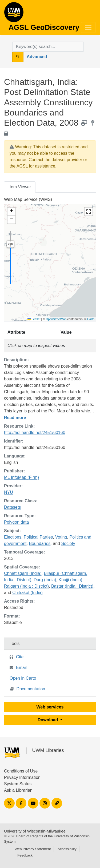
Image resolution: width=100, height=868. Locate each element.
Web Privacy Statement (33, 849)
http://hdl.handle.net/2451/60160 (35, 433)
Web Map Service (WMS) (28, 199)
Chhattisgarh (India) (23, 573)
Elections (13, 537)
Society (68, 544)
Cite (20, 657)
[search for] (48, 47)
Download (48, 720)
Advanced (37, 57)
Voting (61, 537)
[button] (11, 212)
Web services (50, 707)
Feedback (25, 855)
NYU (9, 492)
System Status (18, 784)
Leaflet (34, 319)
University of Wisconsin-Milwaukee (35, 831)
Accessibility (67, 849)
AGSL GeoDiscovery (14, 14)
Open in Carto (23, 678)
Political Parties (38, 537)
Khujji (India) (71, 580)
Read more (15, 418)
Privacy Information (22, 777)
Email (21, 668)
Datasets (12, 507)
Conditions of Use (21, 771)
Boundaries (40, 544)
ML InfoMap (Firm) (21, 477)
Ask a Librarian (18, 790)
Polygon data (16, 522)
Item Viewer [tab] (20, 187)
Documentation (28, 689)
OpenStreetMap (56, 319)
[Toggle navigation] (88, 27)
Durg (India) (45, 580)
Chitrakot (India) (27, 593)
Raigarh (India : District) (26, 586)
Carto (91, 319)
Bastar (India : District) (72, 586)
